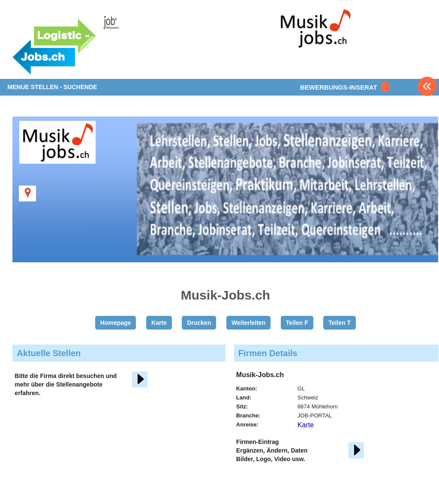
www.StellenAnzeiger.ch (86, 45)
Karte (159, 323)
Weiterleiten (248, 323)
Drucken (199, 323)
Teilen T (340, 323)
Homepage (116, 323)
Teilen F (297, 323)
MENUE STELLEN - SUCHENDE (52, 87)
